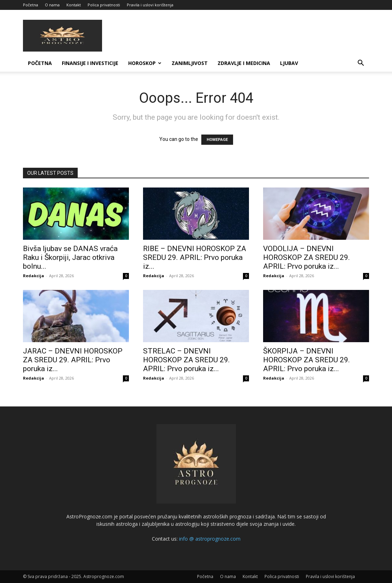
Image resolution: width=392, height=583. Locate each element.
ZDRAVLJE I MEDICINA (244, 63)
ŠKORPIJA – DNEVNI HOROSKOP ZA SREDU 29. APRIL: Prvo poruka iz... (307, 360)
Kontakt (74, 5)
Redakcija (34, 276)
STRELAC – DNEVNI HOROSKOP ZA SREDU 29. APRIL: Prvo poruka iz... (186, 360)
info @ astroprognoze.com (210, 539)
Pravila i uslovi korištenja (150, 5)
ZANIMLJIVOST (190, 63)
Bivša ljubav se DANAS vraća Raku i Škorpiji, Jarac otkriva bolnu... (70, 257)
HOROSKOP (145, 63)
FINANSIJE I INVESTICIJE (90, 63)
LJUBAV (289, 63)
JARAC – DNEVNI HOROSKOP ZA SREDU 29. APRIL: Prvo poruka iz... (73, 360)
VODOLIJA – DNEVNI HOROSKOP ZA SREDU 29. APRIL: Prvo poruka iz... (307, 257)
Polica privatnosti (104, 5)
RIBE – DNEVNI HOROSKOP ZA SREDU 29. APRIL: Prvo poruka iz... (195, 257)
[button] (361, 64)
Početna (31, 5)
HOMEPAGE (217, 140)
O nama (52, 5)
